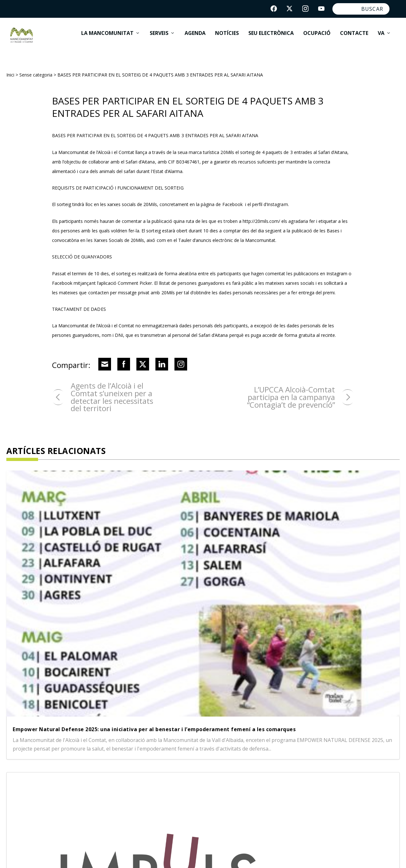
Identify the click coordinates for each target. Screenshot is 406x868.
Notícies (227, 38)
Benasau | (142, 768)
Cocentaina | (212, 768)
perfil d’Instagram (270, 199)
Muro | (138, 790)
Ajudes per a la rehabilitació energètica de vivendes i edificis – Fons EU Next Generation (335, 550)
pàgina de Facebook (222, 199)
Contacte (354, 38)
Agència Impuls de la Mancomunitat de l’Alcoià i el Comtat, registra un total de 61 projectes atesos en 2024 (200, 567)
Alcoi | (159, 745)
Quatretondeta (206, 790)
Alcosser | (212, 745)
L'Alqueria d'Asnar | (180, 779)
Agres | (138, 745)
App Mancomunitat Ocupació (271, 854)
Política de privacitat (142, 854)
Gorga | (139, 779)
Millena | (224, 779)
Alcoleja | (183, 745)
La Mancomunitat (107, 38)
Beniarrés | (175, 768)
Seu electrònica (271, 38)
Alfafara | (141, 756)
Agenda (195, 38)
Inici (10, 69)
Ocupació (317, 38)
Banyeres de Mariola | (189, 756)
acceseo (390, 854)
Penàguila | (166, 790)
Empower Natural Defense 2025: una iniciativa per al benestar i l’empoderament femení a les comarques (62, 560)
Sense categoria (36, 69)
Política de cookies (202, 854)
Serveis (159, 38)
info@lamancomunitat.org (308, 798)
